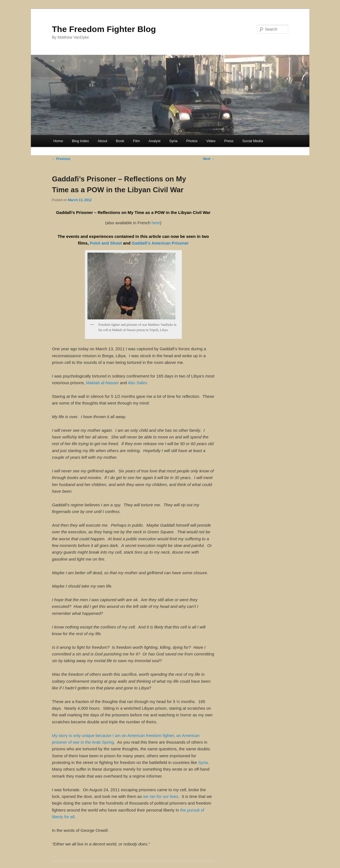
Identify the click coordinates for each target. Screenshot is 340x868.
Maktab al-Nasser (102, 383)
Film (136, 141)
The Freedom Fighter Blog (104, 29)
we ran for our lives (161, 796)
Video (211, 141)
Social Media (253, 141)
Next (209, 159)
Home (58, 141)
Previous (61, 159)
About (102, 141)
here (156, 223)
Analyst (154, 141)
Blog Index (80, 141)
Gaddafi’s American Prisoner (160, 243)
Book (120, 141)
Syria (173, 141)
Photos (192, 141)
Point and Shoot (106, 243)
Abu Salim (137, 383)
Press (229, 141)
